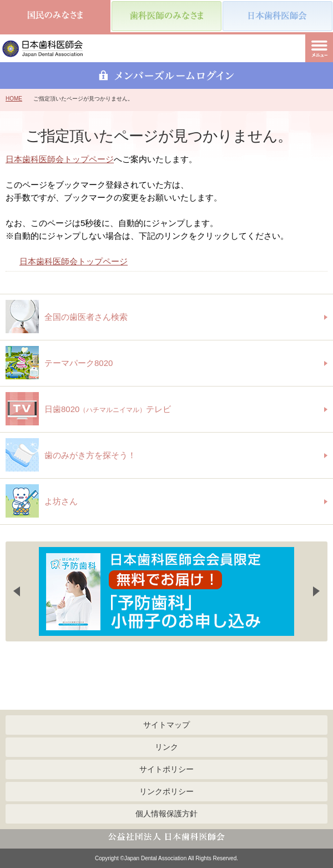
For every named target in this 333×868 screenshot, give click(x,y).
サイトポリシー (167, 769)
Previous (17, 591)
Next (316, 591)
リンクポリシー (167, 791)
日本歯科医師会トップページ (60, 159)
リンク (167, 747)
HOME (14, 99)
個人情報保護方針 (167, 814)
